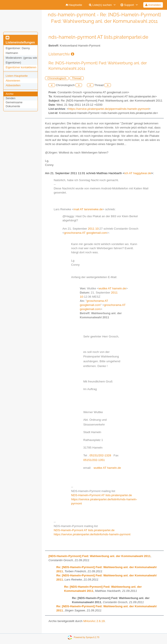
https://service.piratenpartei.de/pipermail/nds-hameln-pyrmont (109, 109)
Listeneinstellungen (20, 40)
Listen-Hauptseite (17, 76)
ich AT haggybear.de (138, 173)
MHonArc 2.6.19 (94, 621)
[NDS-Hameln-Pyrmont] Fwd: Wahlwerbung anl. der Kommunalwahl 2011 (99, 556)
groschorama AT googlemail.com (86, 233)
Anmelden (153, 5)
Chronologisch (57, 78)
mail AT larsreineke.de (88, 209)
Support (127, 5)
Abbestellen (13, 85)
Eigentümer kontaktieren (21, 67)
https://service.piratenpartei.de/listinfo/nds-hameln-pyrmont (92, 534)
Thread (77, 78)
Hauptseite (74, 5)
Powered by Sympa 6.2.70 (86, 637)
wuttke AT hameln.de (112, 288)
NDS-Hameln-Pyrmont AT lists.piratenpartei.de (102, 495)
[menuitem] (74, 5)
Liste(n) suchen (100, 5)
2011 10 (93, 229)
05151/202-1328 (100, 455)
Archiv (10, 94)
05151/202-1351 (94, 460)
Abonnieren (13, 81)
